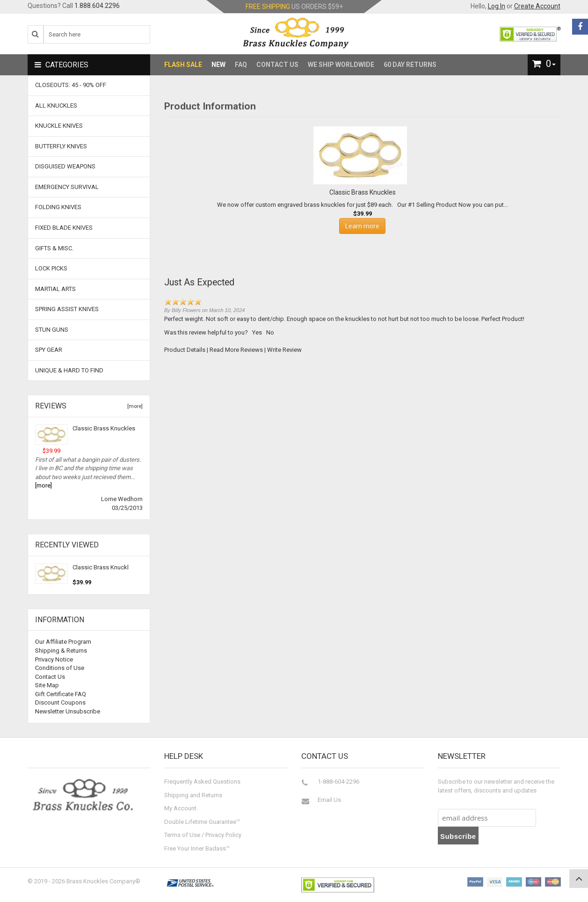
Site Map (47, 685)
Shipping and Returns (193, 795)
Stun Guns (52, 330)
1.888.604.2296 (97, 6)
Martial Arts (55, 289)
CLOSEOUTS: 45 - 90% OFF (71, 85)
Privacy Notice (54, 659)
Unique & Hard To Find (69, 370)
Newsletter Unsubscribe (68, 711)
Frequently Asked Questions (202, 782)
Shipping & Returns (61, 651)
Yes (257, 332)
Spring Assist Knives (67, 309)
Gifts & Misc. (54, 248)
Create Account (537, 6)
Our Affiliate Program (63, 642)
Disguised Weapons (65, 166)
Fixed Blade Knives (64, 228)
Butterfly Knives (61, 146)
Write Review (284, 350)
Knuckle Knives (59, 126)
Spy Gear (49, 350)
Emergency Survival (67, 187)
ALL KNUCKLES (56, 105)
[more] (134, 406)
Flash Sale (183, 65)
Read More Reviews (236, 350)
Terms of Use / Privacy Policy (203, 835)
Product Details (185, 350)
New (218, 65)
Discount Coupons (60, 702)
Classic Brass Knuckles (104, 428)
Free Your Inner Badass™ (197, 848)
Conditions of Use (60, 668)
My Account (180, 808)
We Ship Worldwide (341, 65)
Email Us (329, 800)
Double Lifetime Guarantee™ (202, 822)
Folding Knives (58, 207)
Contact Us (277, 65)
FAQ (241, 65)
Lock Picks (51, 268)
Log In (497, 6)
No (270, 332)
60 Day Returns (410, 65)
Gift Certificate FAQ (61, 694)
